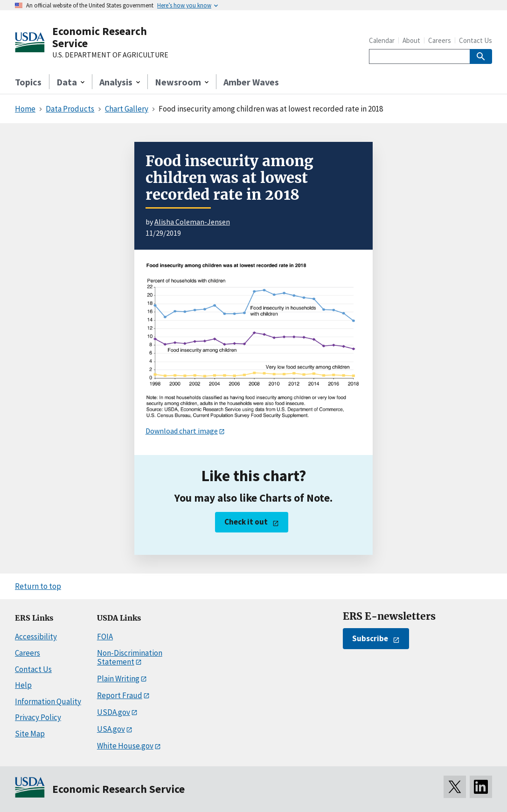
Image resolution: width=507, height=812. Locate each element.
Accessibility (36, 637)
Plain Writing (118, 679)
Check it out (246, 522)
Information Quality (48, 701)
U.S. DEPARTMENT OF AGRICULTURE (110, 55)
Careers (440, 40)
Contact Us (476, 40)
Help (23, 685)
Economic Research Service (100, 37)
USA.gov (111, 729)
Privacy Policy (38, 717)
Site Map (30, 734)
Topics (28, 82)
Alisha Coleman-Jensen (192, 222)
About (411, 40)
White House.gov (125, 746)
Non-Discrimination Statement (130, 657)
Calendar (382, 40)
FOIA (105, 637)
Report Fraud (120, 695)
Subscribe (370, 638)
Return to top (38, 586)
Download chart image (182, 431)
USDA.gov (114, 712)
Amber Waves (251, 82)
